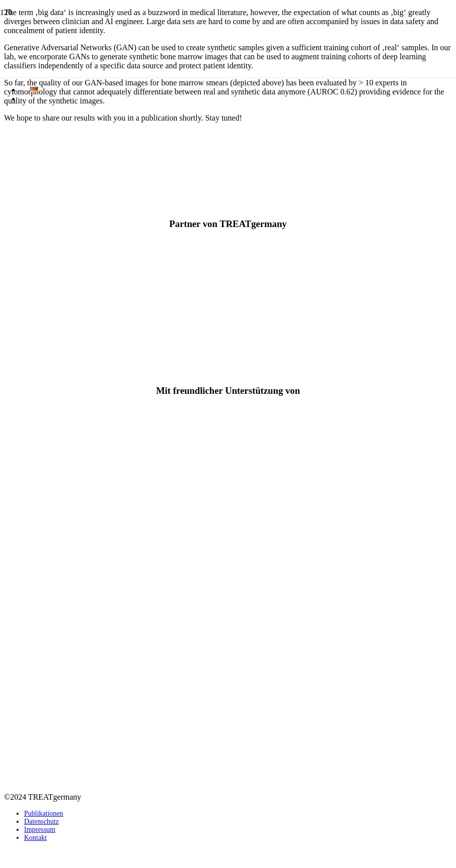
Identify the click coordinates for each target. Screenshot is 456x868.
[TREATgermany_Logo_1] (228, 556)
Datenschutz (41, 822)
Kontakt (35, 838)
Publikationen (44, 813)
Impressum (40, 830)
